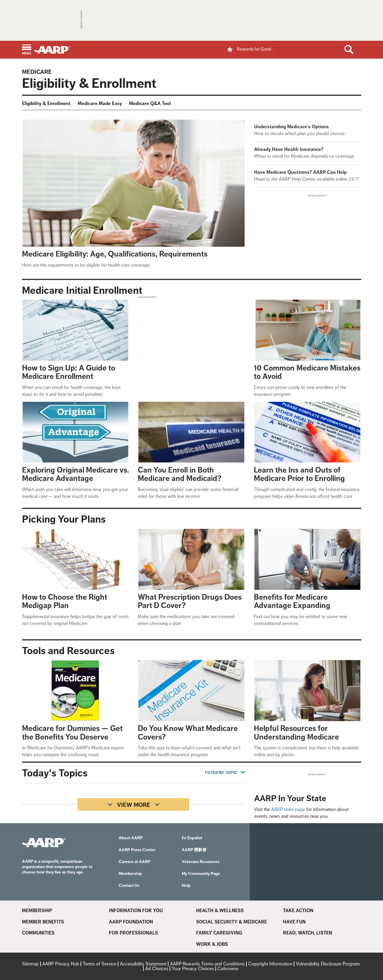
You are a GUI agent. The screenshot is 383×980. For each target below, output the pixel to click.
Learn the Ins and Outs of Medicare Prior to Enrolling (299, 474)
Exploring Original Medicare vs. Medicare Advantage (76, 474)
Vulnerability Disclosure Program (328, 964)
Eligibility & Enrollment (46, 103)
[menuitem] (47, 104)
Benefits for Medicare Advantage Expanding (292, 601)
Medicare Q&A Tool (150, 103)
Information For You (136, 911)
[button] (27, 50)
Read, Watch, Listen (308, 933)
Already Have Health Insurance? (289, 149)
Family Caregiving (219, 933)
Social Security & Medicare (232, 922)
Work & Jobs (212, 944)
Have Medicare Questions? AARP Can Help (300, 172)
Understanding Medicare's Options (291, 127)
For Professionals (133, 933)
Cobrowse (228, 969)
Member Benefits (43, 922)
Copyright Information (270, 964)
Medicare (37, 72)
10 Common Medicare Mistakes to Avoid (307, 372)
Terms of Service (100, 964)
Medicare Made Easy (100, 103)
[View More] (133, 804)
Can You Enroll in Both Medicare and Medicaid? (180, 474)
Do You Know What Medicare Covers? (188, 733)
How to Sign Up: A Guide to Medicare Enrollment (69, 372)
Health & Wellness (220, 911)
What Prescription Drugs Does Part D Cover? (190, 601)
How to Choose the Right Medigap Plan (65, 601)
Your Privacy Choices (193, 969)
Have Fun (294, 922)
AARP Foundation (131, 922)
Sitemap (30, 964)
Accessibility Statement (143, 964)
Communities (38, 933)
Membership (37, 911)
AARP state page (288, 809)
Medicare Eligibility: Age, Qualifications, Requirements (115, 254)
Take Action (298, 911)
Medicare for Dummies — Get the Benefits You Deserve (72, 733)
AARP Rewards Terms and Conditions (207, 964)
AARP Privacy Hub (61, 964)
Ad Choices (157, 969)
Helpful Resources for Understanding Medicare (296, 733)
